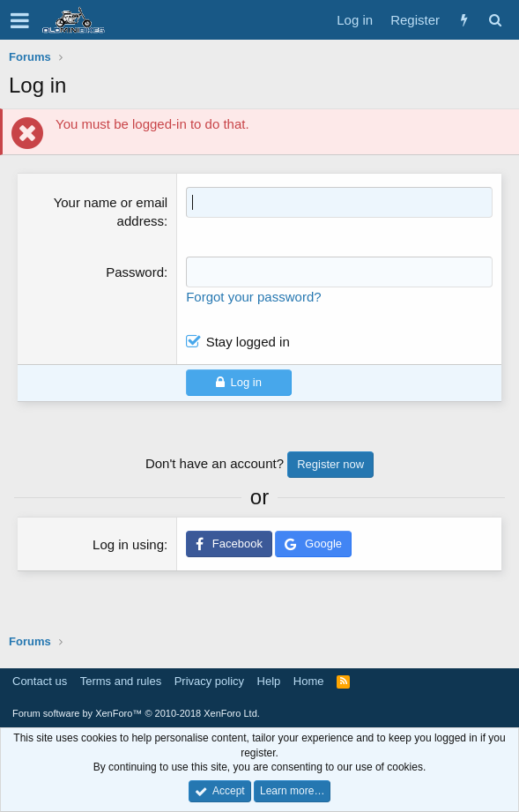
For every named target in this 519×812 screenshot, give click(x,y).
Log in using (128, 544)
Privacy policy (209, 681)
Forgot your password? (253, 297)
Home (309, 681)
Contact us (40, 681)
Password (135, 272)
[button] (20, 20)
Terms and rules (121, 681)
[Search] (495, 20)
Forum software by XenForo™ (136, 713)
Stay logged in (248, 342)
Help (269, 681)
